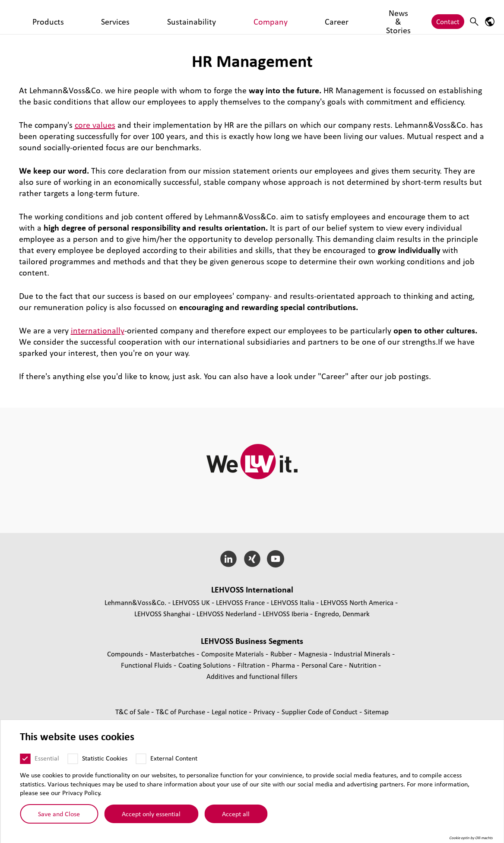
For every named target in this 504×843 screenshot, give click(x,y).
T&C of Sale (133, 711)
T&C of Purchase (181, 711)
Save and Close (59, 814)
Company (236, 17)
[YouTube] (276, 559)
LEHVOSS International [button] (252, 589)
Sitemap (376, 711)
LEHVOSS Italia (293, 602)
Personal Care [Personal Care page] (323, 665)
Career (270, 17)
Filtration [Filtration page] (252, 665)
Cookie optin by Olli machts (471, 838)
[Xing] (252, 559)
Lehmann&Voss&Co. (135, 602)
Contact (448, 17)
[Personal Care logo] (45, 17)
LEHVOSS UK (191, 602)
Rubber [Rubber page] (282, 654)
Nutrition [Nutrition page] (364, 665)
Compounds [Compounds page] (126, 654)
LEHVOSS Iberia (285, 613)
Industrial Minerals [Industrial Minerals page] (363, 654)
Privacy (265, 711)
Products (115, 17)
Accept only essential (151, 814)
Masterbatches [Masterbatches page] (173, 654)
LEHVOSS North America (357, 602)
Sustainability (192, 17)
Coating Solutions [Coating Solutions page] (206, 665)
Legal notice (230, 711)
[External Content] (141, 759)
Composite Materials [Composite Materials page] (233, 654)
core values (95, 125)
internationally (98, 330)
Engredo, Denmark (342, 613)
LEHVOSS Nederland (227, 613)
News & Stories (312, 17)
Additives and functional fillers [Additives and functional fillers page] (252, 676)
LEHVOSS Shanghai (162, 613)
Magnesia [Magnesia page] (314, 654)
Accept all (236, 814)
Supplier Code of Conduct (320, 711)
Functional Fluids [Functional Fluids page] (147, 665)
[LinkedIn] (228, 559)
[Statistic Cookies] (73, 759)
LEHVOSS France (240, 602)
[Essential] (25, 759)
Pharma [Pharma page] (284, 665)
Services (150, 17)
